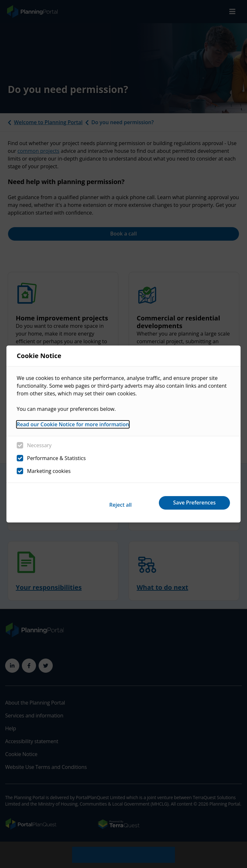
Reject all (107, 503)
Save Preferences (190, 503)
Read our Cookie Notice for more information (73, 427)
